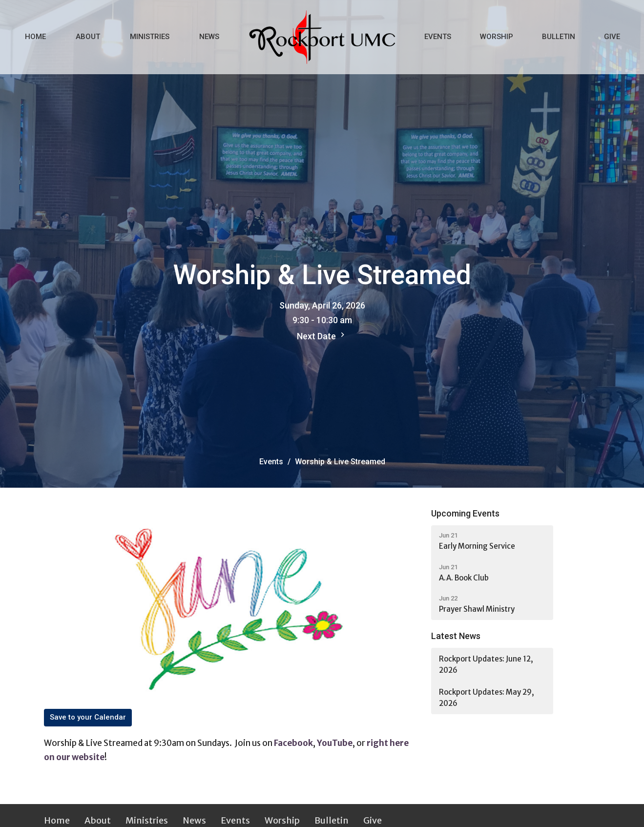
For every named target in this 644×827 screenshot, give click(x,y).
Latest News (456, 636)
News (209, 37)
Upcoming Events (465, 513)
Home (35, 37)
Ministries (150, 37)
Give (612, 37)
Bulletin (559, 37)
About (88, 37)
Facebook (293, 743)
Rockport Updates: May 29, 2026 (487, 698)
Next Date (322, 336)
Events (438, 37)
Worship (497, 37)
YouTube (335, 743)
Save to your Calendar (88, 717)
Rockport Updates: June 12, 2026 (486, 664)
